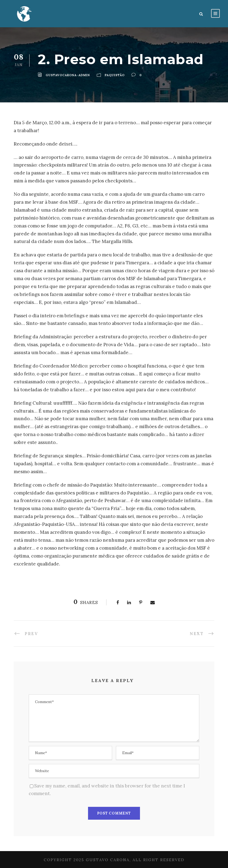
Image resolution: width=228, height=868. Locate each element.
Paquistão (115, 75)
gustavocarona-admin (68, 75)
